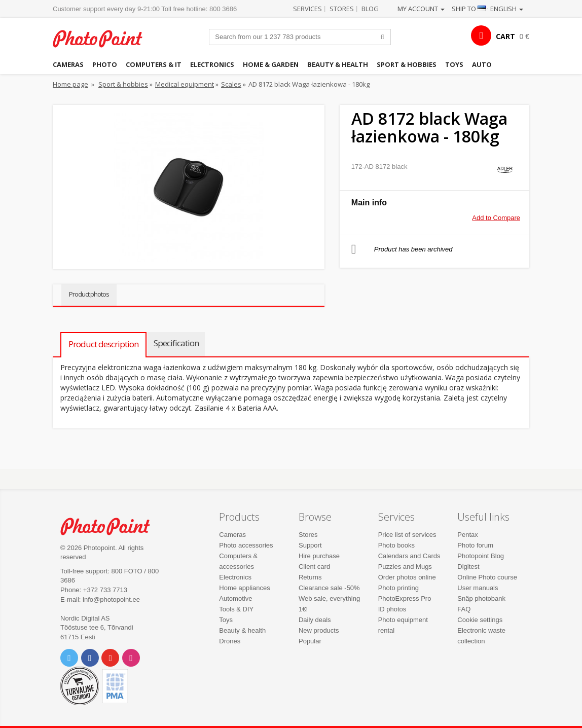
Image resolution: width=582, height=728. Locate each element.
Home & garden (271, 64)
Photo (105, 64)
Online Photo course (487, 577)
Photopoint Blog (481, 556)
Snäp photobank (481, 598)
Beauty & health (338, 64)
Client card (314, 567)
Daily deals (315, 620)
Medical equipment (185, 84)
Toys (454, 64)
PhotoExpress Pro (405, 598)
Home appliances (244, 588)
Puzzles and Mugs (405, 567)
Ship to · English (487, 9)
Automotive (235, 598)
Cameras (68, 64)
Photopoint (103, 39)
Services (307, 9)
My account (421, 9)
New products (319, 630)
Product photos (89, 294)
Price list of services (407, 535)
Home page (70, 84)
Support (310, 545)
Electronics (212, 64)
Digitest (468, 567)
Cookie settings (480, 620)
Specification (176, 343)
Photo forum (475, 545)
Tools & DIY (236, 609)
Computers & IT (154, 64)
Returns (310, 577)
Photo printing (398, 588)
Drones (230, 641)
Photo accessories (246, 545)
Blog (370, 9)
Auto (482, 64)
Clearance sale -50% (329, 588)
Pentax (467, 535)
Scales (231, 84)
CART (505, 36)
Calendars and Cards (409, 556)
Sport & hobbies (407, 64)
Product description (103, 344)
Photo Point (111, 526)
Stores (342, 9)
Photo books (396, 545)
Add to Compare (496, 218)
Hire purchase (319, 556)
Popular (310, 641)
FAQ (464, 609)
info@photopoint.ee (111, 599)
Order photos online (407, 577)
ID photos (392, 609)
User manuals (478, 588)
